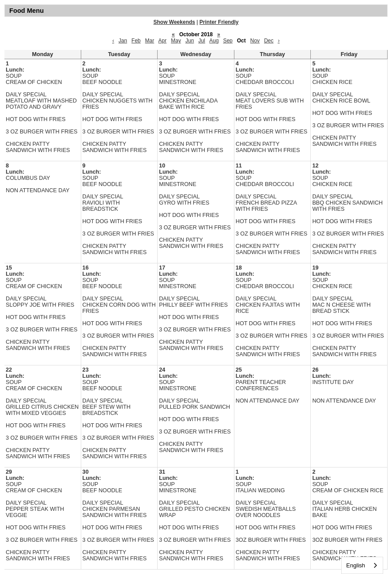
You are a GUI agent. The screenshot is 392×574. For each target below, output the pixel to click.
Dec (269, 41)
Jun (190, 41)
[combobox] (362, 565)
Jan (122, 41)
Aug (214, 41)
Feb (136, 41)
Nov (255, 41)
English (356, 565)
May (176, 41)
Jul (202, 41)
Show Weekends (174, 22)
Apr (163, 41)
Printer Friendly (219, 22)
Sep (228, 41)
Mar (150, 41)
